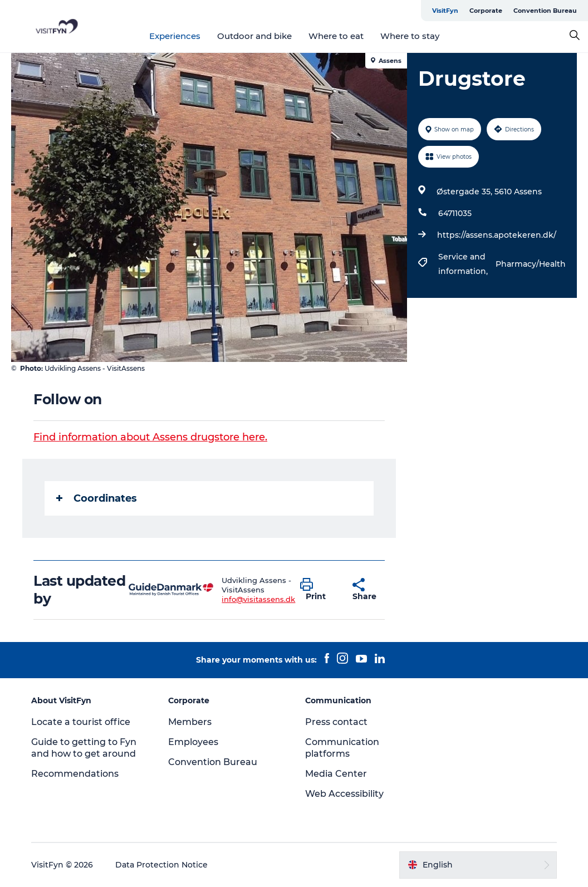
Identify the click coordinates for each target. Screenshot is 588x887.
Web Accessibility (344, 794)
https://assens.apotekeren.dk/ (497, 235)
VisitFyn (445, 11)
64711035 (455, 213)
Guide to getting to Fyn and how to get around (84, 748)
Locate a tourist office (81, 722)
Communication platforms (342, 748)
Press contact (336, 722)
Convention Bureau (545, 11)
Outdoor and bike (254, 36)
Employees (193, 742)
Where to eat (336, 36)
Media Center (336, 774)
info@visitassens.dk (258, 599)
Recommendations (75, 774)
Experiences (175, 36)
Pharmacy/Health (531, 264)
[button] (318, 590)
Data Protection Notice (161, 865)
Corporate (486, 11)
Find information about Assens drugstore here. (150, 437)
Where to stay (410, 36)
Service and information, (464, 264)
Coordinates (97, 498)
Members (190, 722)
